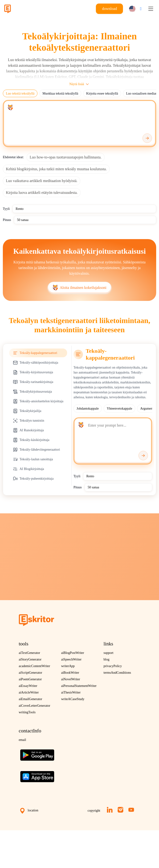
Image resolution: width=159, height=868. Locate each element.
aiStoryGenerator (30, 648)
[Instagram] (120, 798)
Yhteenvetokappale (119, 409)
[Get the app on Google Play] (37, 741)
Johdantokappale (88, 409)
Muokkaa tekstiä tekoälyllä (60, 93)
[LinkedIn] (110, 798)
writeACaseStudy (73, 687)
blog (107, 648)
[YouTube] (131, 798)
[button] (134, 9)
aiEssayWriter (28, 674)
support (109, 641)
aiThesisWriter (71, 681)
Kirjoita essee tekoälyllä (102, 93)
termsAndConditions (117, 661)
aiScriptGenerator (31, 661)
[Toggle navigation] (151, 9)
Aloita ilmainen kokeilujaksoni (79, 288)
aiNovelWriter (71, 667)
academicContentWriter (35, 654)
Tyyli (6, 209)
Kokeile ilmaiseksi (80, 567)
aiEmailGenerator (31, 687)
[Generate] (147, 138)
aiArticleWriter (29, 681)
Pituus (7, 220)
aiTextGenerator (30, 641)
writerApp (68, 654)
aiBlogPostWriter (73, 641)
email (22, 728)
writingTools (27, 700)
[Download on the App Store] (37, 763)
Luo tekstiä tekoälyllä (20, 93)
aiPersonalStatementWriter (79, 674)
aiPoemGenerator (30, 667)
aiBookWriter (70, 661)
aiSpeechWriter (71, 648)
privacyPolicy (113, 654)
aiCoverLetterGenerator (35, 694)
